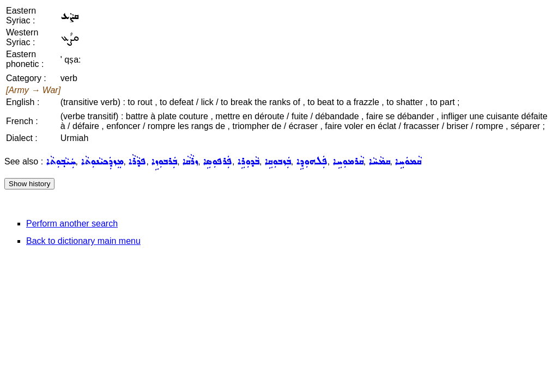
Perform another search (72, 223)
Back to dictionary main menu (83, 241)
